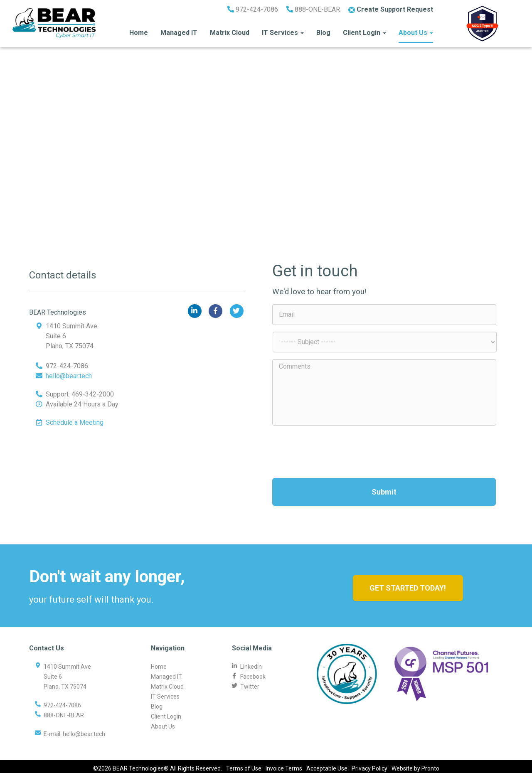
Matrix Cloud (230, 30)
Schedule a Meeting (75, 422)
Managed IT (179, 30)
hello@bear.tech (69, 376)
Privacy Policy (369, 765)
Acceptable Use (327, 765)
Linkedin (251, 662)
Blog (323, 30)
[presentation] (335, 448)
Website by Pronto (415, 765)
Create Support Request (391, 6)
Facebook (253, 672)
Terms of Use (244, 765)
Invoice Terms (284, 765)
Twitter (250, 682)
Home (139, 30)
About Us (416, 30)
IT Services (283, 30)
